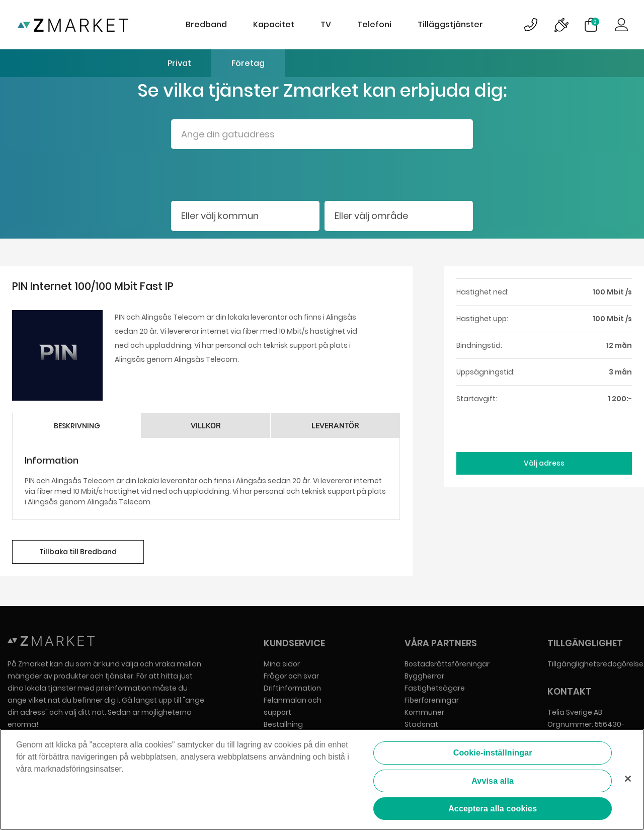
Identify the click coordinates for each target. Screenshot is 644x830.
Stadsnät (421, 724)
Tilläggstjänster (450, 24)
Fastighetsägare (435, 688)
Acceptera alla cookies (493, 809)
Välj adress (544, 463)
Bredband (206, 24)
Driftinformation (292, 688)
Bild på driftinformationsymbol (561, 25)
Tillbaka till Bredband (78, 552)
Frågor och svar (291, 676)
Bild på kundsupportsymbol (531, 25)
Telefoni (374, 24)
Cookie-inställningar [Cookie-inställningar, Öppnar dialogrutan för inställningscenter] (493, 754)
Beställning (283, 724)
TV (326, 24)
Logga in (621, 25)
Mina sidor (282, 664)
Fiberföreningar (432, 700)
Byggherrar (424, 676)
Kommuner (424, 712)
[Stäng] (628, 779)
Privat (179, 63)
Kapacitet (274, 24)
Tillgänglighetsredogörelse (595, 664)
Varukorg (595, 22)
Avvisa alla (493, 781)
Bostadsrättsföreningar (447, 664)
